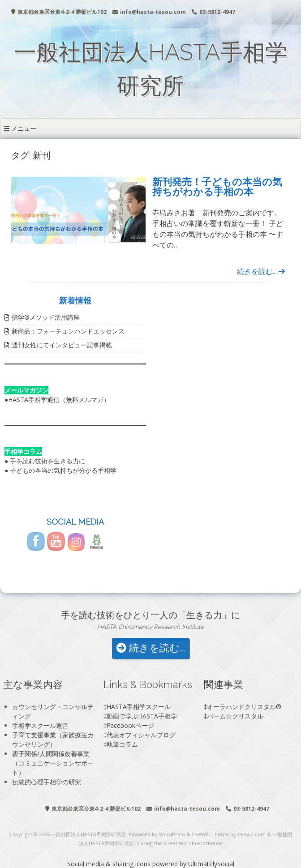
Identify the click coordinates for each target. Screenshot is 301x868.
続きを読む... (261, 271)
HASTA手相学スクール (139, 707)
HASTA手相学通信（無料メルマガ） (59, 400)
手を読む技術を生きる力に (47, 461)
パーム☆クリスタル (235, 716)
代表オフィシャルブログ (141, 735)
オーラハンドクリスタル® (244, 707)
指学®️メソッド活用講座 (46, 317)
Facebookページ (130, 725)
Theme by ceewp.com (239, 834)
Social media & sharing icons (110, 864)
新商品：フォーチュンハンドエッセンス (68, 331)
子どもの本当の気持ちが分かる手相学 (63, 470)
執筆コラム (122, 744)
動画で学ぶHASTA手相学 (142, 716)
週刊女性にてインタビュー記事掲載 (62, 345)
